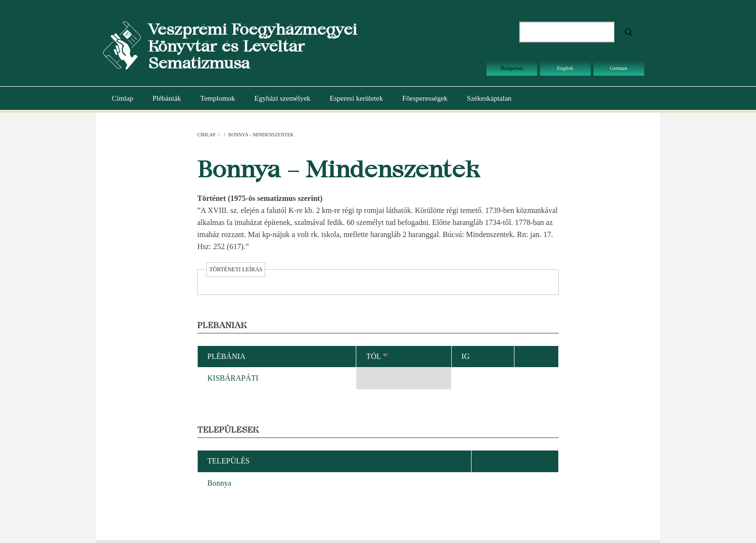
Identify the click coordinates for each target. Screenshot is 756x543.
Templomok (217, 98)
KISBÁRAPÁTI (233, 378)
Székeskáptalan (489, 98)
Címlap (122, 98)
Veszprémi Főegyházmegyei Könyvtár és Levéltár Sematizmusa (252, 46)
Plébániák (167, 98)
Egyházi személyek (283, 98)
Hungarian (512, 68)
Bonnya (219, 483)
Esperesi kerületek (356, 98)
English (565, 68)
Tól (377, 356)
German (618, 68)
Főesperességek (425, 98)
